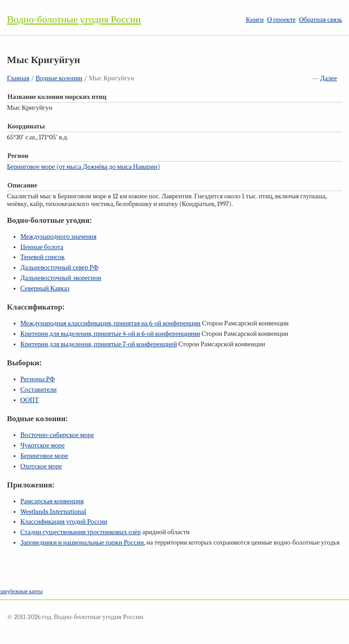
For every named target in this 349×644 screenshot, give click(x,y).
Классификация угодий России (64, 522)
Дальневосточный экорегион (61, 278)
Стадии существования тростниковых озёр (81, 532)
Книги (255, 20)
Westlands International (53, 512)
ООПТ (30, 400)
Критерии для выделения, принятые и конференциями (110, 334)
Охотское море (41, 466)
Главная (18, 78)
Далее (329, 78)
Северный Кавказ (45, 288)
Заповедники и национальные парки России (82, 543)
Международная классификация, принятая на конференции (110, 323)
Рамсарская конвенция (52, 501)
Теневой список (43, 257)
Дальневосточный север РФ (60, 268)
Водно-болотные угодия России (74, 20)
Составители (39, 390)
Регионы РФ (38, 379)
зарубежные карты (21, 591)
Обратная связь (321, 20)
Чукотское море (43, 445)
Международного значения (59, 237)
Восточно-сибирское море (57, 435)
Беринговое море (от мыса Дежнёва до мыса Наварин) (83, 167)
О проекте (282, 20)
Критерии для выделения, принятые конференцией (99, 344)
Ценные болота (42, 247)
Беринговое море (44, 456)
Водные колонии (59, 78)
